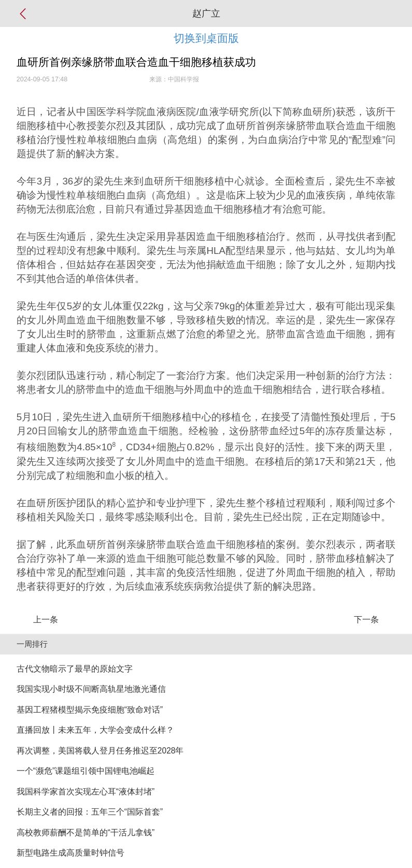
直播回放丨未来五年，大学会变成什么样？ (95, 730)
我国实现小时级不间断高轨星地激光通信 (91, 689)
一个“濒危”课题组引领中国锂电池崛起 (86, 771)
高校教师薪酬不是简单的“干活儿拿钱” (86, 833)
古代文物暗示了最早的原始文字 (75, 669)
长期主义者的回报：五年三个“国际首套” (90, 812)
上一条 (46, 620)
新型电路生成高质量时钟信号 (70, 853)
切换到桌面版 (206, 38)
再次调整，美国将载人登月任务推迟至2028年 (100, 751)
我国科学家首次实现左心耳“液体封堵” (86, 792)
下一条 (366, 620)
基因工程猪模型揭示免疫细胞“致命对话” (90, 710)
